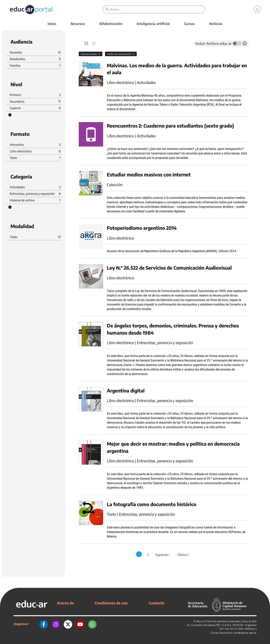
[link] (257, 9)
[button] (10, 115)
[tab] (86, 43)
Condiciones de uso (111, 603)
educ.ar (200, 621)
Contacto (157, 603)
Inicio (52, 24)
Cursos (189, 24)
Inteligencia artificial (153, 24)
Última (183, 555)
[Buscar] (157, 9)
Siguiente (163, 555)
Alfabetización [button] (111, 24)
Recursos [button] (78, 24)
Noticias (216, 24)
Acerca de (65, 603)
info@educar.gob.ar (245, 633)
